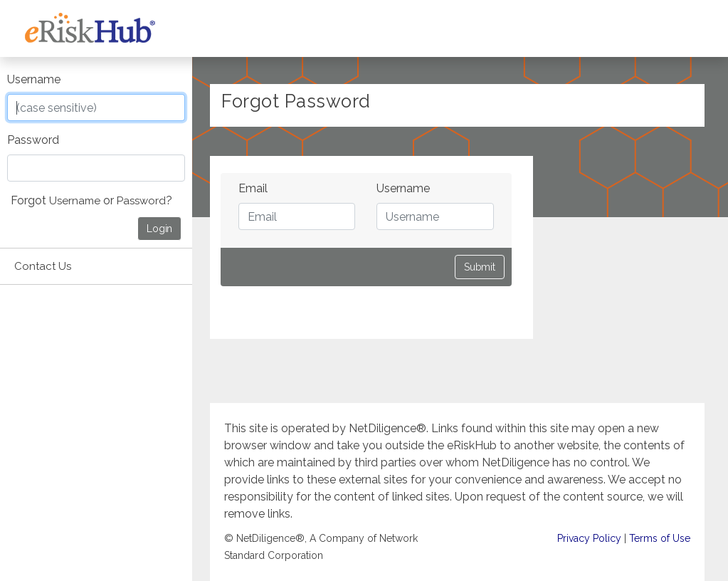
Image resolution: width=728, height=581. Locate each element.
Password (33, 140)
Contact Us (43, 266)
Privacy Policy (589, 538)
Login (159, 229)
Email (253, 188)
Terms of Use (660, 538)
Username (34, 79)
